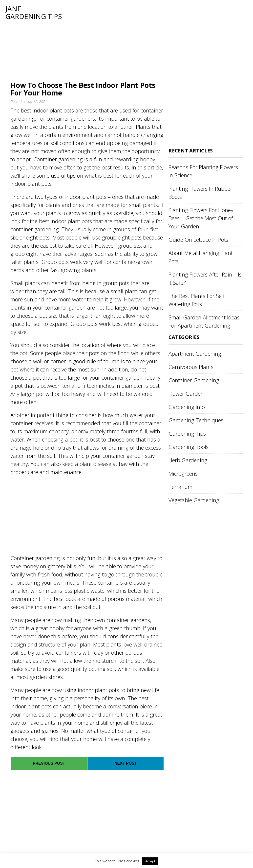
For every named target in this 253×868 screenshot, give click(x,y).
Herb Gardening (188, 460)
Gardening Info (187, 407)
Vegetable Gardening (194, 500)
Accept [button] (150, 861)
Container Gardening (194, 380)
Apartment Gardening (195, 353)
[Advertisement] (154, 39)
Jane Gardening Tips (34, 12)
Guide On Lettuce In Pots (198, 240)
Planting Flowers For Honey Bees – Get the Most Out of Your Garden (201, 218)
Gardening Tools (189, 447)
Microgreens (183, 473)
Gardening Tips (187, 433)
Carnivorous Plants (191, 367)
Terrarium (180, 487)
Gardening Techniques (196, 420)
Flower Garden (186, 393)
